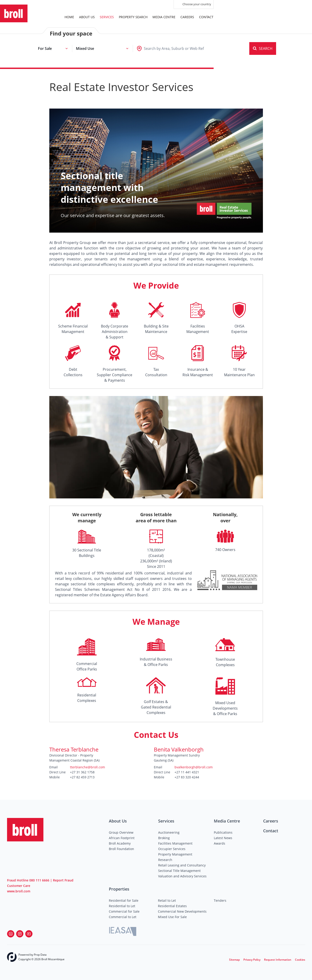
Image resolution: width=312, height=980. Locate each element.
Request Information (278, 960)
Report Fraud (63, 880)
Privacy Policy (252, 960)
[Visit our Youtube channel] (29, 934)
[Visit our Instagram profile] (20, 934)
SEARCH (263, 48)
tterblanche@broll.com (87, 767)
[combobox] (174, 48)
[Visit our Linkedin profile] (11, 934)
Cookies (300, 960)
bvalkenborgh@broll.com (194, 767)
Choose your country (194, 4)
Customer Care (19, 886)
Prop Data (40, 955)
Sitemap (234, 960)
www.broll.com (19, 891)
